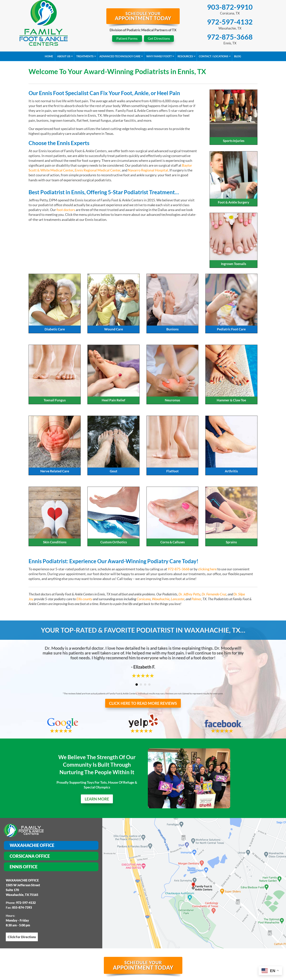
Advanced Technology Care (120, 56)
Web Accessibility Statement (169, 950)
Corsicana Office (30, 824)
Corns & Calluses (173, 542)
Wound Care (114, 329)
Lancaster (178, 599)
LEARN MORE (97, 789)
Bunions (172, 329)
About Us (64, 56)
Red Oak (124, 976)
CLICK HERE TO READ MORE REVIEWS (143, 703)
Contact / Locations (214, 56)
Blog (238, 56)
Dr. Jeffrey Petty (189, 594)
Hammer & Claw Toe (231, 400)
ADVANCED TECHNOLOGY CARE (127, 941)
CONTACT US (227, 941)
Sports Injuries (234, 141)
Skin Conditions (55, 542)
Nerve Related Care (55, 471)
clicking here (207, 569)
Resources (185, 56)
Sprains (231, 542)
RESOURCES (202, 941)
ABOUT (69, 941)
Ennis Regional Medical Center (98, 170)
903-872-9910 (230, 7)
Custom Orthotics (114, 542)
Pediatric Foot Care (231, 329)
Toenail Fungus (55, 400)
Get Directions (159, 38)
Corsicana (144, 599)
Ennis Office (24, 835)
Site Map (98, 950)
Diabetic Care (55, 329)
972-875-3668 (230, 37)
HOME (54, 941)
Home (49, 56)
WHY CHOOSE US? (173, 941)
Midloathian (144, 976)
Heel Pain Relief (113, 400)
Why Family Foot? (159, 56)
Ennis (111, 976)
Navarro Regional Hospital (148, 170)
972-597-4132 (230, 22)
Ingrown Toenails (234, 264)
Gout (114, 471)
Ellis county (84, 599)
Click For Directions (22, 905)
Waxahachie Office (32, 813)
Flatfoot (173, 471)
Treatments (85, 56)
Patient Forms (127, 38)
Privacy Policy (124, 950)
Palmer (196, 599)
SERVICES (88, 941)
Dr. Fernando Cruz (214, 594)
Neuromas (172, 400)
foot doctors (66, 210)
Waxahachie (161, 599)
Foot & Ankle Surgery (234, 202)
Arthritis (231, 471)
